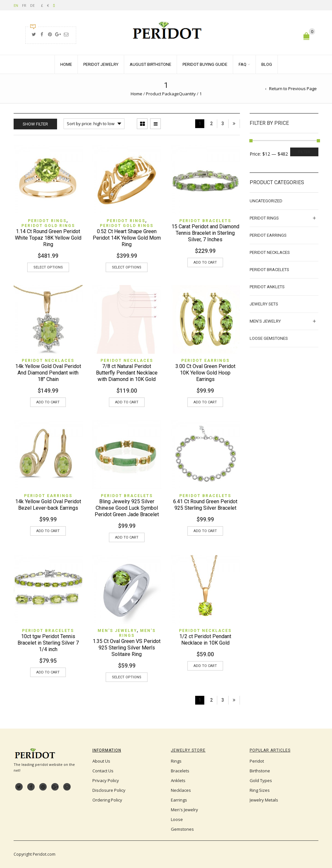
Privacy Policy (106, 780)
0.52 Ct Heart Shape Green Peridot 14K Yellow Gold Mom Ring (127, 238)
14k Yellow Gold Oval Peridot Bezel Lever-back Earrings (48, 505)
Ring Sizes (260, 790)
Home (66, 64)
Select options (48, 267)
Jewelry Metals (264, 800)
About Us (101, 761)
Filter (304, 152)
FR (24, 5)
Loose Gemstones (269, 338)
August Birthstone (150, 64)
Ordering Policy (107, 800)
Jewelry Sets (264, 304)
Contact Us (103, 771)
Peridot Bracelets (205, 221)
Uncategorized (266, 201)
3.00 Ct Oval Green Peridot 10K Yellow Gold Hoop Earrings (205, 373)
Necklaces (181, 790)
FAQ (243, 64)
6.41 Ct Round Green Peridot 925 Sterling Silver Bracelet (205, 505)
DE (32, 5)
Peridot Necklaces (48, 361)
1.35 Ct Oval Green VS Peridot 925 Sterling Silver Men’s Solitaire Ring (127, 648)
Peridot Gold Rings (48, 226)
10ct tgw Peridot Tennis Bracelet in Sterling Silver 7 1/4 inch (48, 643)
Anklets (178, 780)
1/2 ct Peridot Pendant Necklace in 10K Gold (205, 640)
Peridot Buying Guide (205, 64)
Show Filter (35, 124)
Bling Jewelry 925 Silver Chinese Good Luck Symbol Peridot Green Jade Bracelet (127, 508)
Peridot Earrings (205, 361)
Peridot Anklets (267, 287)
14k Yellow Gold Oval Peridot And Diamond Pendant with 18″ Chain (48, 373)
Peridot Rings (47, 221)
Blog (267, 64)
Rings (176, 761)
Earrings (179, 800)
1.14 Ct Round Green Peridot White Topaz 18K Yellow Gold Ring (48, 238)
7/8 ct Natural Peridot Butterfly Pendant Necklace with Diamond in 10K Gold (127, 373)
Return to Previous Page (293, 89)
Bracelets (180, 771)
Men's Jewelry (117, 631)
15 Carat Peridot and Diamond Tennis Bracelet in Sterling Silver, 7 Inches (205, 233)
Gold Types (261, 780)
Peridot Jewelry (101, 64)
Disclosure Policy (109, 790)
